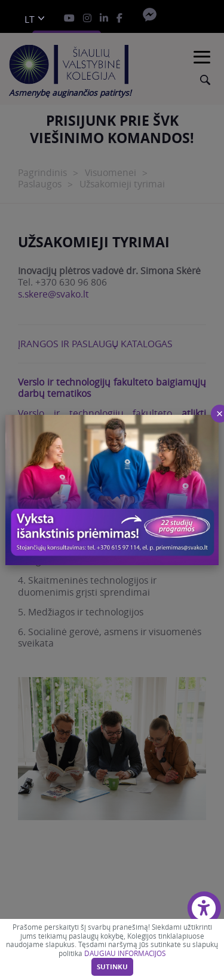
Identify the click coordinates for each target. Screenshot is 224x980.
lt (30, 19)
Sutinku (112, 967)
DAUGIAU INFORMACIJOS (125, 953)
